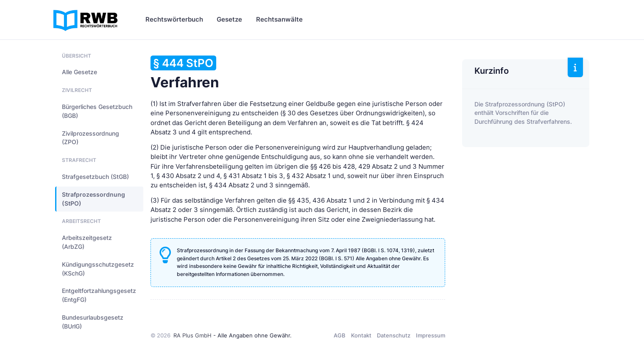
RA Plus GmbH (192, 335)
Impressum (431, 335)
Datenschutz (394, 335)
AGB (340, 335)
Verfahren (185, 73)
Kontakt (361, 335)
